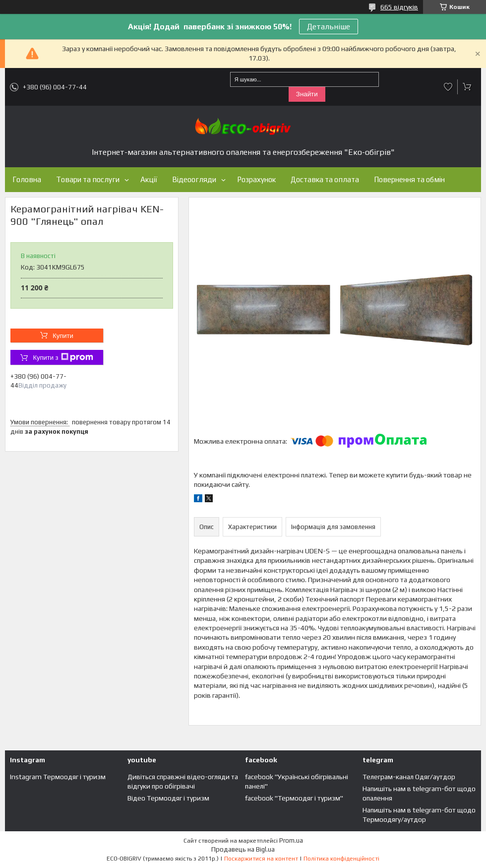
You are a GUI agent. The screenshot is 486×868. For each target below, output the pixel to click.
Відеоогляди (194, 179)
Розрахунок (256, 179)
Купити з (63, 357)
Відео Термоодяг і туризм (168, 798)
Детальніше (329, 27)
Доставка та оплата (325, 179)
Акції (149, 179)
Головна (27, 179)
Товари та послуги (88, 179)
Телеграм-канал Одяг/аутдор (409, 777)
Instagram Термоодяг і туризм (58, 777)
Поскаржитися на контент (261, 859)
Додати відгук (448, 87)
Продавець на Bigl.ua (243, 849)
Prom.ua (291, 840)
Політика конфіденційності (341, 859)
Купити (63, 336)
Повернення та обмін (409, 179)
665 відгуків (399, 7)
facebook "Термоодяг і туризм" (294, 798)
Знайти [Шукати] (307, 94)
